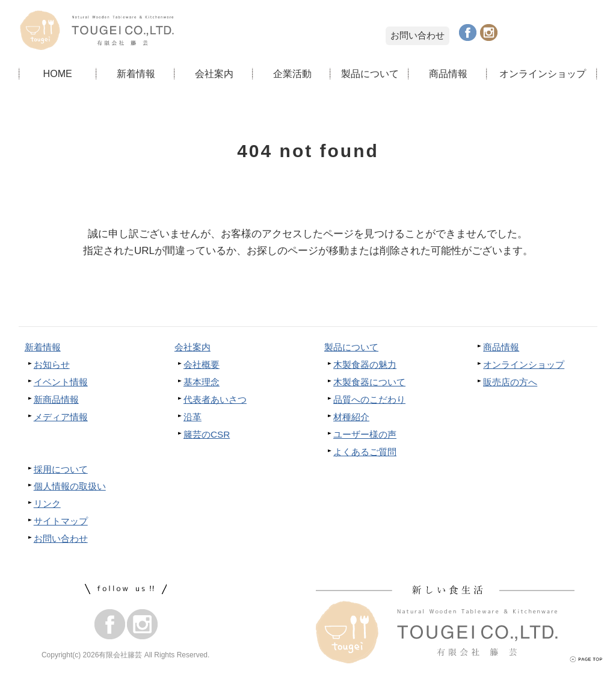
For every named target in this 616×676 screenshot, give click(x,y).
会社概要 (202, 364)
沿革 (192, 417)
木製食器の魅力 (365, 364)
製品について (370, 73)
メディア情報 (61, 417)
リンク (47, 504)
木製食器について (369, 382)
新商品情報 (56, 399)
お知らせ (52, 364)
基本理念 (202, 382)
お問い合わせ (417, 35)
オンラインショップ (543, 73)
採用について (61, 469)
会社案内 (214, 73)
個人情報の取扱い (70, 486)
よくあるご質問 (365, 452)
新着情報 (136, 73)
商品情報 (448, 73)
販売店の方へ (510, 382)
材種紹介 (351, 417)
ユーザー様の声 (365, 434)
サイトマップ (61, 521)
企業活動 (292, 73)
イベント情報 (61, 382)
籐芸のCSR (207, 434)
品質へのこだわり (369, 399)
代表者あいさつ (215, 399)
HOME (57, 73)
